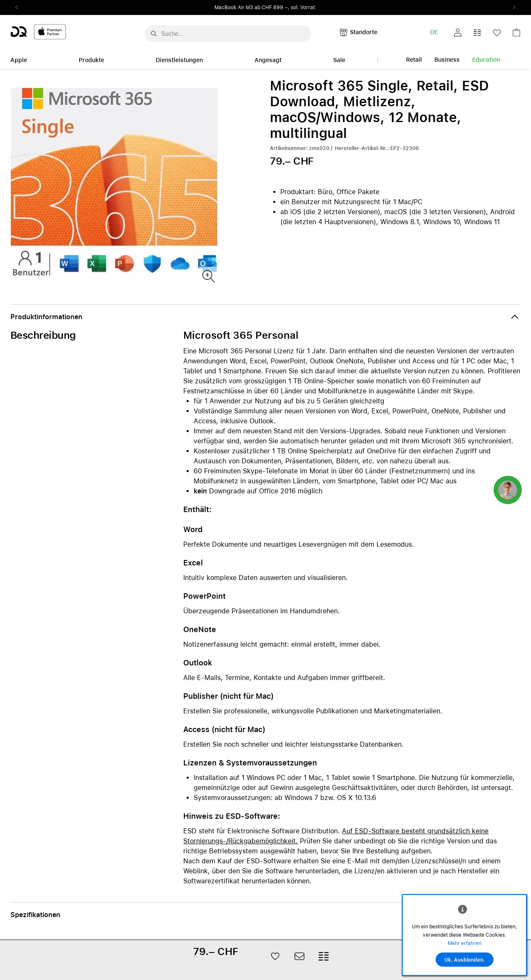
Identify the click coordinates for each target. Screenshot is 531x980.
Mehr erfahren (465, 943)
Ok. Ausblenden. (465, 960)
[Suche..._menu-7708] (228, 34)
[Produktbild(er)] (208, 276)
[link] (516, 35)
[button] (458, 32)
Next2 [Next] (512, 7)
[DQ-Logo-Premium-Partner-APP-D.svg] (38, 31)
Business (447, 60)
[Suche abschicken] (154, 34)
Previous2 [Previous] (20, 7)
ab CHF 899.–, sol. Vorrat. (285, 7)
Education (486, 60)
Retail (414, 60)
